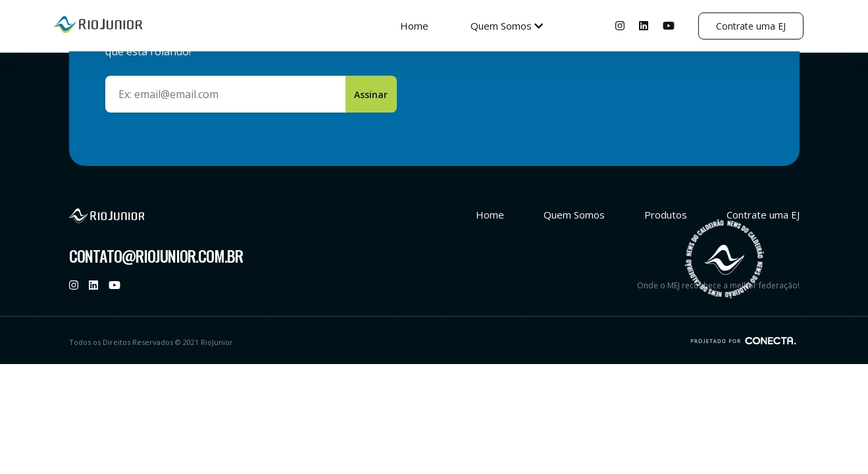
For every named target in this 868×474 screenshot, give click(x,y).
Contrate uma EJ (751, 26)
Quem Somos (507, 26)
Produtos (666, 215)
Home (414, 26)
